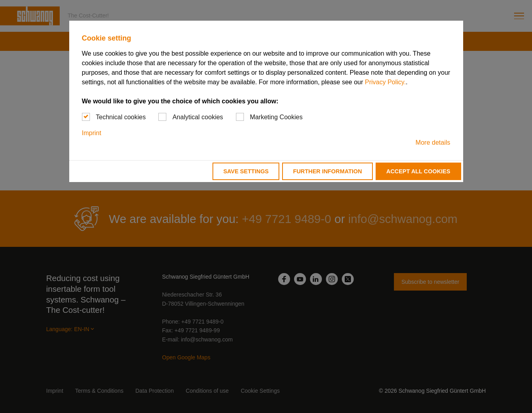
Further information (327, 171)
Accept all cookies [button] (418, 171)
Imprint (92, 133)
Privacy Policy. (385, 82)
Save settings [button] (246, 171)
